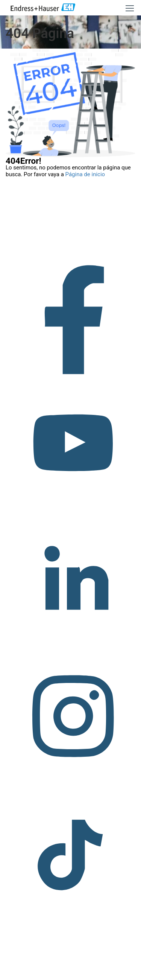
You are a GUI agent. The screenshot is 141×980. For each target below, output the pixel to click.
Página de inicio (85, 174)
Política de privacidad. (74, 976)
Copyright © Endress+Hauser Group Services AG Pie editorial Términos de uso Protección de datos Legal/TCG (70, 962)
